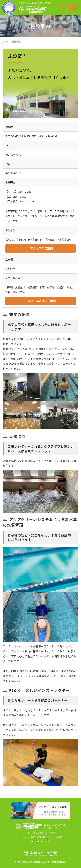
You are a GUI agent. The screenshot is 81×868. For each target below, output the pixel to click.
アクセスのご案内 (42, 248)
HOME (6, 41)
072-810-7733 (43, 841)
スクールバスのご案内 (42, 301)
